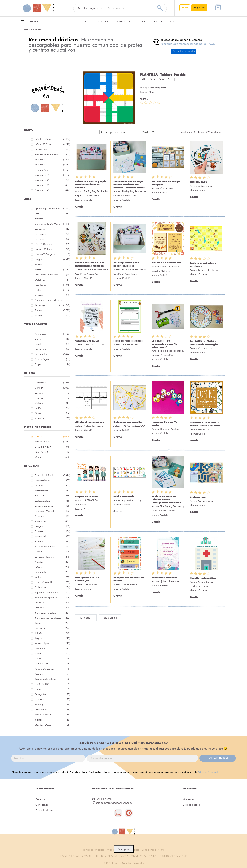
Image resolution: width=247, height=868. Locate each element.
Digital (52, 339)
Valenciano (52, 418)
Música (52, 264)
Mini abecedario (124, 496)
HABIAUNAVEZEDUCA (134, 426)
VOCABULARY (52, 664)
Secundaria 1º (52, 175)
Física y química (52, 244)
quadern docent (52, 725)
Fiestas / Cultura (52, 249)
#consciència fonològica (52, 618)
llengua (52, 526)
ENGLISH (52, 496)
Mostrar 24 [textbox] (149, 132)
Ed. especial (52, 234)
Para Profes (52, 285)
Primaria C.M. (52, 165)
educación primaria (52, 557)
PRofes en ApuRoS (170, 429)
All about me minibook (90, 422)
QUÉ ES (103, 21)
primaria (52, 541)
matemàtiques (52, 643)
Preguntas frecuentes (47, 810)
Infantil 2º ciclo (52, 144)
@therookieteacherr (170, 581)
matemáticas (52, 491)
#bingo (52, 720)
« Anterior (86, 618)
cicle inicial (52, 587)
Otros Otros (52, 149)
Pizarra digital (52, 359)
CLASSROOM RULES (87, 341)
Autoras (158, 21)
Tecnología (49, 305)
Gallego (52, 403)
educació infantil (52, 582)
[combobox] (117, 132)
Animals (52, 674)
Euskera (52, 393)
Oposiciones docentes (52, 275)
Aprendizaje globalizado (52, 208)
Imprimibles (52, 354)
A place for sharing (94, 426)
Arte (52, 214)
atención (52, 608)
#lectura (52, 516)
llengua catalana (52, 506)
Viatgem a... (198, 497)
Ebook (52, 344)
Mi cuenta (188, 799)
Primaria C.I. (52, 160)
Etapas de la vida (86, 496)
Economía (52, 229)
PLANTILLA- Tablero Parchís (163, 75)
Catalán (52, 388)
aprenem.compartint (155, 88)
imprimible (52, 572)
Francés (52, 398)
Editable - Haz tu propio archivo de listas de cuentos (91, 184)
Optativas (52, 280)
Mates (52, 270)
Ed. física (52, 239)
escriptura (52, 648)
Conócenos (42, 805)
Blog (172, 21)
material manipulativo (52, 597)
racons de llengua (52, 669)
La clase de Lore (130, 345)
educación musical (52, 511)
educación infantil (52, 475)
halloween (52, 628)
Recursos (142, 21)
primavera (52, 531)
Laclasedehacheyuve (209, 270)
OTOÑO (52, 603)
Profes (52, 290)
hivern (52, 689)
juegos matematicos (52, 679)
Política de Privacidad (208, 772)
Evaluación (52, 349)
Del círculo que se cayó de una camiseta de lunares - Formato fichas (129, 184)
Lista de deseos (191, 805)
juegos (52, 638)
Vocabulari (52, 536)
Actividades (52, 334)
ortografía (52, 694)
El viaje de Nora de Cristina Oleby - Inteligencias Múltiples (166, 500)
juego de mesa (52, 715)
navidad (52, 562)
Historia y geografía (52, 254)
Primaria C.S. (52, 170)
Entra (185, 8)
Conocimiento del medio (52, 224)
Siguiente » (110, 618)
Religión (52, 295)
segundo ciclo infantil (52, 592)
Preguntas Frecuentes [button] (184, 51)
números (52, 699)
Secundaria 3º (52, 185)
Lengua (52, 259)
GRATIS (52, 437)
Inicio (89, 21)
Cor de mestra (168, 188)
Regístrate (199, 8)
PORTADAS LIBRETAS (164, 578)
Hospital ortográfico (203, 578)
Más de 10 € (52, 452)
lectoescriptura (52, 480)
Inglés (52, 408)
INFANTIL (52, 485)
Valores (52, 315)
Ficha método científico (128, 341)
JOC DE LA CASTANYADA (167, 263)
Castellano (52, 383)
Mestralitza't (204, 429)
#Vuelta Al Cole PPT (52, 547)
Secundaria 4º (52, 190)
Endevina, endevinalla (128, 422)
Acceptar (124, 849)
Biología (52, 219)
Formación (122, 21)
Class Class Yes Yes (94, 345)
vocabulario (52, 521)
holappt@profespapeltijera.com (114, 803)
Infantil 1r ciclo (52, 139)
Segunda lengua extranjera (52, 301)
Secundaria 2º (52, 180)
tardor (52, 623)
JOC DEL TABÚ (199, 182)
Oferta (52, 457)
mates (52, 577)
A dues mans (205, 186)
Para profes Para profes (52, 154)
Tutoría (52, 310)
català (52, 552)
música (52, 567)
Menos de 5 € (52, 442)
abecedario (52, 709)
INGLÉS (52, 659)
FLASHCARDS (52, 684)
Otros (52, 413)
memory (52, 704)
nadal (52, 653)
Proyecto (52, 364)
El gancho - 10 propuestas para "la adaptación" (164, 344)
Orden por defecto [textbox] (113, 132)
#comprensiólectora (52, 613)
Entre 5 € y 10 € (52, 447)
